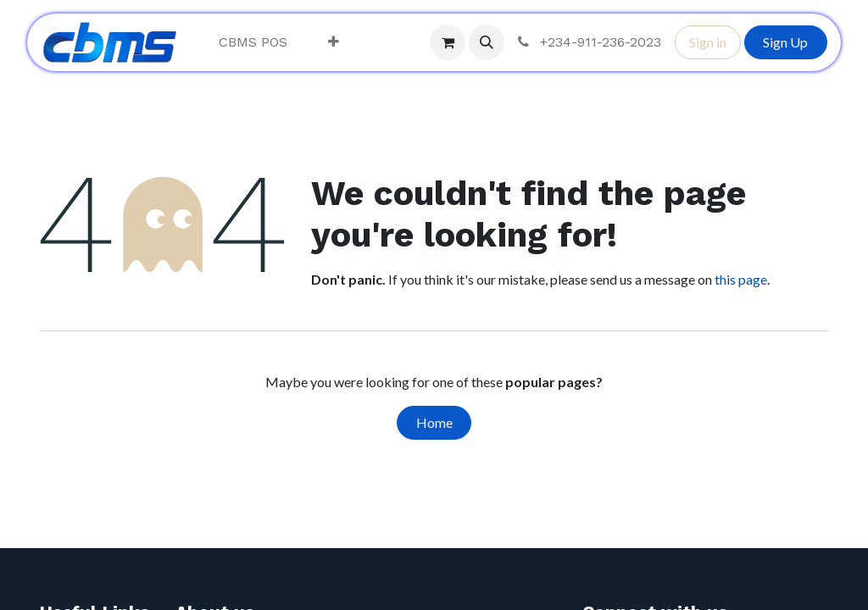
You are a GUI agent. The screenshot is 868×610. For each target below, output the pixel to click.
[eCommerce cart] (448, 42)
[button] (487, 42)
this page (741, 279)
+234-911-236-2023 (588, 42)
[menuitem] (253, 42)
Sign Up (785, 42)
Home (434, 422)
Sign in (708, 42)
